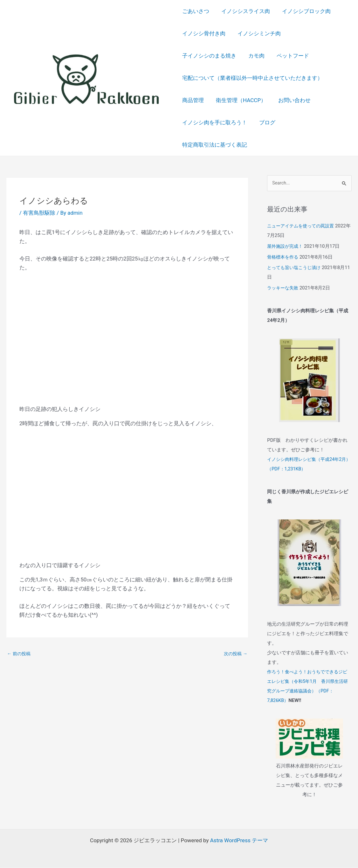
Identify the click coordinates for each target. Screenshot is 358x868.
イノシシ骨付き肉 (204, 33)
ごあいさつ (196, 11)
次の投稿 (235, 654)
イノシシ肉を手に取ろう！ (215, 122)
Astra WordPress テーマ (239, 841)
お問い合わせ (292, 100)
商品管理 (193, 100)
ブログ (266, 122)
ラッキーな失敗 (284, 288)
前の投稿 (20, 654)
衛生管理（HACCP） (240, 100)
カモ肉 (190, 56)
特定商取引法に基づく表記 (215, 145)
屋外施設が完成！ (286, 247)
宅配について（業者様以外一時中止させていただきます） (252, 78)
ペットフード (225, 56)
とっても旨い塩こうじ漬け (296, 268)
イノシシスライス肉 (244, 11)
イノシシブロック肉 (304, 11)
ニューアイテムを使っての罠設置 (303, 226)
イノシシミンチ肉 (258, 33)
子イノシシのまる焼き (317, 33)
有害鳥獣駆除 (39, 213)
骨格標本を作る (284, 257)
